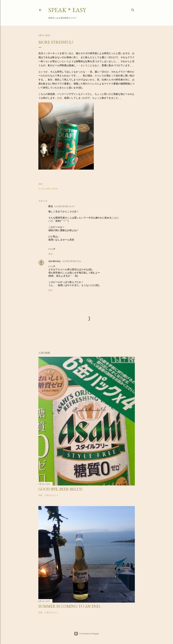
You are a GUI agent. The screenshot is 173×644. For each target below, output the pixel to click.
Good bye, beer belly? (61, 489)
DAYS (48, 189)
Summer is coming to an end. (70, 606)
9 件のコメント (52, 495)
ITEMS (55, 189)
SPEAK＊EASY (67, 10)
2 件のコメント (52, 612)
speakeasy (55, 261)
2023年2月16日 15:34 (72, 261)
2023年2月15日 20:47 (64, 206)
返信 (50, 254)
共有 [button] (40, 184)
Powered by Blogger (87, 634)
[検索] (133, 9)
